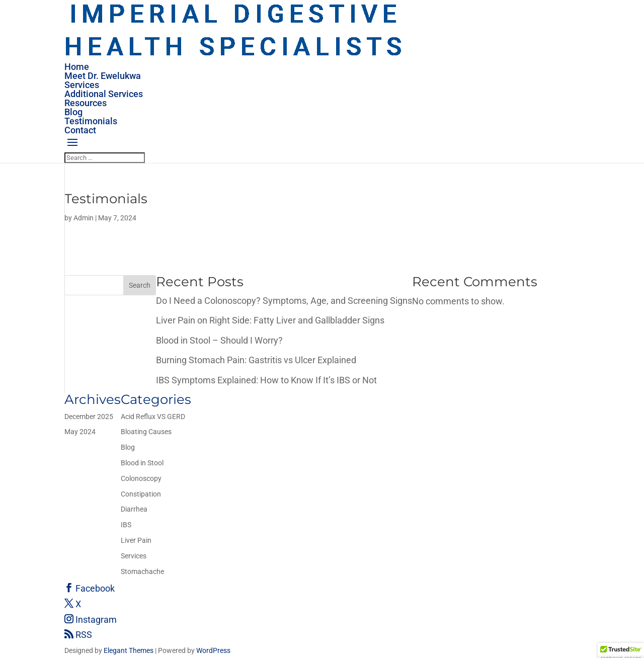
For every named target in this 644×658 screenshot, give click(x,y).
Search (140, 285)
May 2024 (80, 432)
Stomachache (142, 571)
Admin (84, 218)
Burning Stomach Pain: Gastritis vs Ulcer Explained (256, 360)
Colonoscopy (141, 478)
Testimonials (91, 121)
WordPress (213, 650)
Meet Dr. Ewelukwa (103, 76)
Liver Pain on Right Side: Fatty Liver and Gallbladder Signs (270, 320)
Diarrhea (134, 509)
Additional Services (104, 94)
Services (82, 85)
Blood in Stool (142, 463)
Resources (86, 103)
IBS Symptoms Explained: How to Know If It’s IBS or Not (266, 380)
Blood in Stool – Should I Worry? (219, 340)
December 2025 (89, 417)
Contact (80, 130)
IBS (126, 525)
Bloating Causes (146, 432)
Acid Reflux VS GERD (153, 417)
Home (77, 67)
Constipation (141, 494)
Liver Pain (136, 540)
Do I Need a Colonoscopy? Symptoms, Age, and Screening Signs (284, 301)
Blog (73, 112)
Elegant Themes (129, 650)
